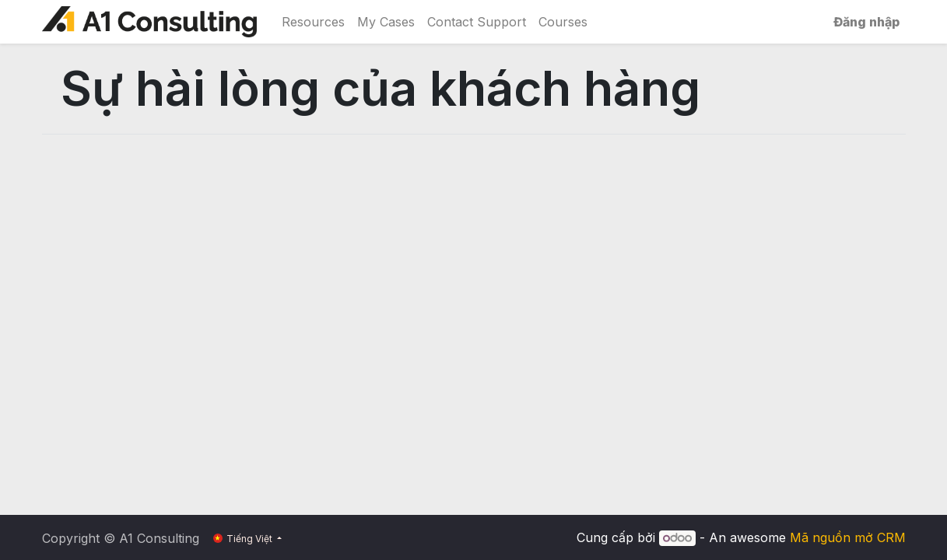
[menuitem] (313, 22)
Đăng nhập (866, 22)
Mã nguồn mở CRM (848, 537)
